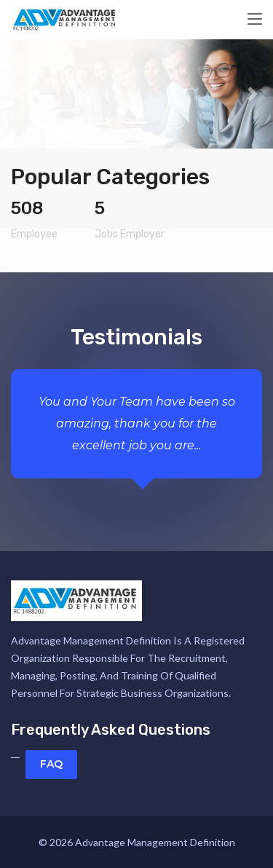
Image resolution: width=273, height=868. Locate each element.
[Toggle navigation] (255, 20)
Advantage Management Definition (155, 842)
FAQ (51, 764)
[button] (20, 94)
